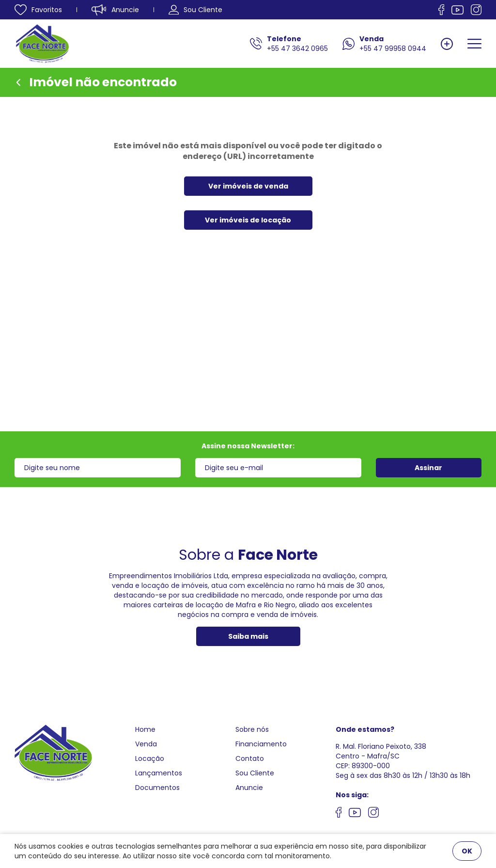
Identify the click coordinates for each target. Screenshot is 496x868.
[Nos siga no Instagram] (476, 10)
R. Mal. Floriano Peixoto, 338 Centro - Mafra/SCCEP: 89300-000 (381, 756)
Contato (250, 758)
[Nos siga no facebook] (442, 10)
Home (145, 729)
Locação (150, 758)
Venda (146, 744)
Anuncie (249, 788)
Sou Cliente (255, 773)
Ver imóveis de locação (248, 220)
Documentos (157, 788)
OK (467, 851)
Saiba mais (248, 636)
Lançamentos (159, 773)
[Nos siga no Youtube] (457, 10)
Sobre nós (252, 729)
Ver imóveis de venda (248, 186)
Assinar (428, 468)
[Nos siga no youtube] (355, 814)
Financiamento (261, 744)
